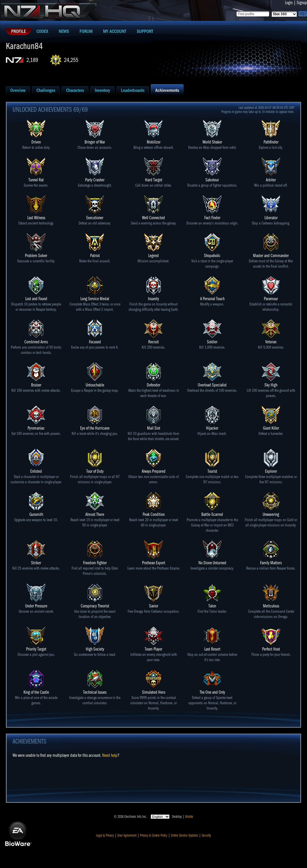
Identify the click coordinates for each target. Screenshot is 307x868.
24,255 (71, 60)
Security (206, 835)
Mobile (189, 817)
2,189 (32, 60)
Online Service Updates (184, 835)
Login (289, 3)
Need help (110, 755)
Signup (302, 3)
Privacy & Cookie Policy (154, 835)
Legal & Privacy (105, 835)
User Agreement (127, 835)
